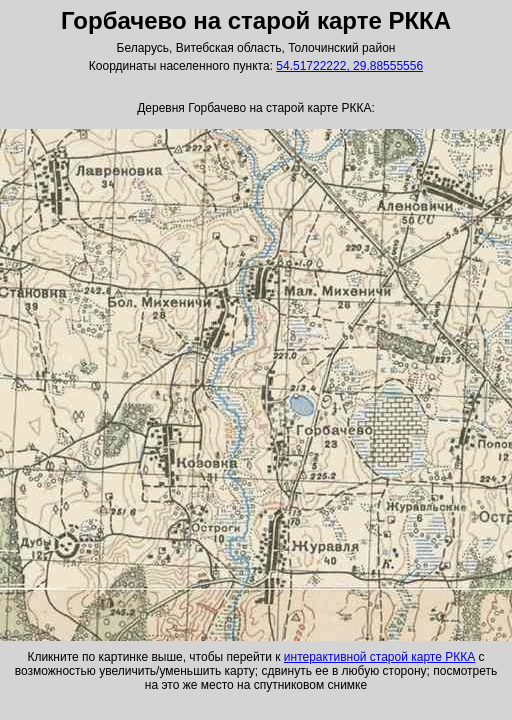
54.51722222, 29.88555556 (349, 66)
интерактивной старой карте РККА (379, 657)
